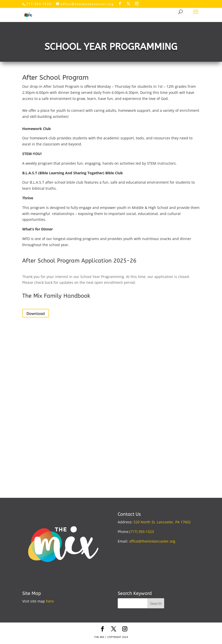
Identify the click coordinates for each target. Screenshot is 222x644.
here (50, 601)
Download (36, 314)
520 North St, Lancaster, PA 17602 (162, 522)
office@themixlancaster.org (152, 541)
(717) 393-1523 (142, 532)
